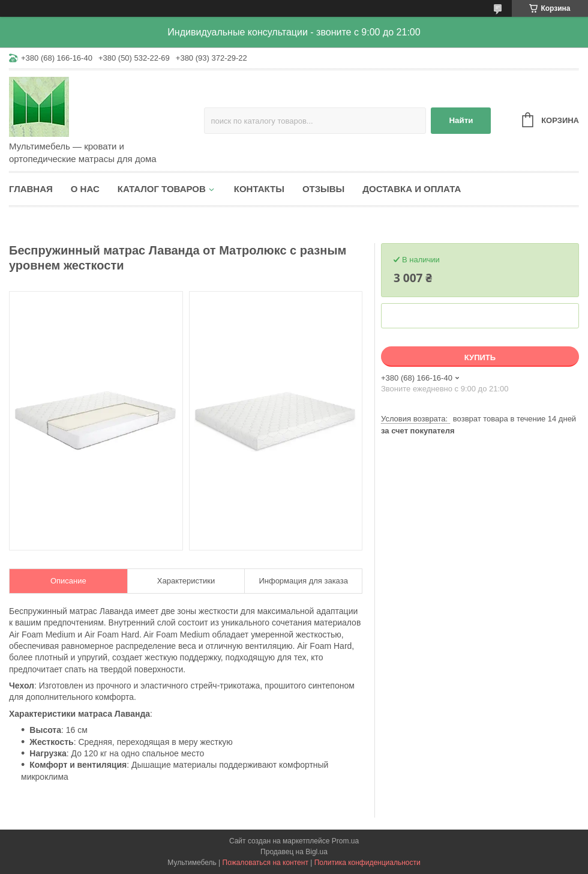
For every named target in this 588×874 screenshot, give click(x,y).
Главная (31, 189)
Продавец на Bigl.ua (294, 852)
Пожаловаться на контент (265, 863)
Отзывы (323, 189)
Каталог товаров (162, 189)
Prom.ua (345, 841)
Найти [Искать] (461, 120)
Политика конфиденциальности (367, 863)
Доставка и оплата (412, 189)
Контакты (259, 189)
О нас (85, 189)
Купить (480, 357)
